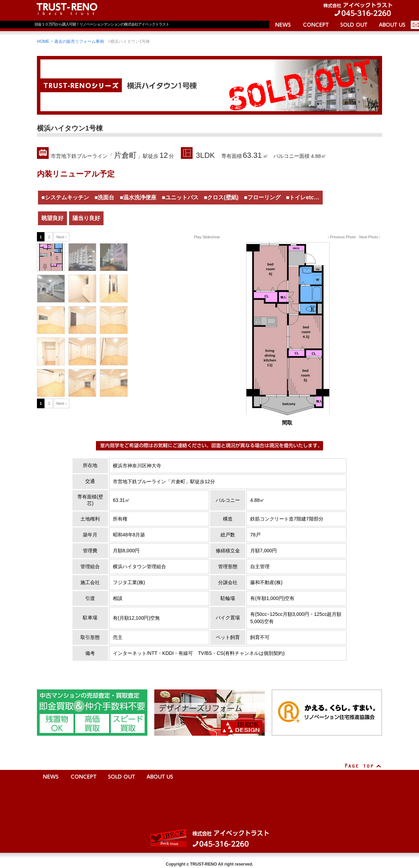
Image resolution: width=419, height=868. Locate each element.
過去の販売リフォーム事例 (79, 41)
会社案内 (392, 26)
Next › (61, 237)
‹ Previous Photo (342, 237)
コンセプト (316, 26)
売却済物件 (354, 26)
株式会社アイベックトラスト (209, 838)
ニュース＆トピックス (283, 26)
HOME (43, 41)
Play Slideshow (207, 237)
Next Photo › (370, 237)
